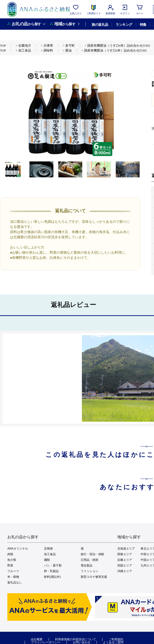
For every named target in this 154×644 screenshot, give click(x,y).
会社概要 (37, 639)
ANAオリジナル (18, 549)
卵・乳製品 (51, 571)
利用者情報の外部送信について (76, 639)
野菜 (10, 565)
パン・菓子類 (53, 565)
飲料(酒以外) (52, 577)
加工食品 (50, 554)
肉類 (10, 554)
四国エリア (125, 565)
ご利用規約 (116, 639)
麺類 (47, 560)
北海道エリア (126, 549)
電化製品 (87, 565)
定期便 (48, 549)
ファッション (89, 571)
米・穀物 (13, 577)
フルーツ (13, 571)
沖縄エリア (125, 571)
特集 (143, 25)
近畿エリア (125, 560)
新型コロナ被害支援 (94, 577)
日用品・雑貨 (89, 560)
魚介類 (12, 560)
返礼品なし (15, 582)
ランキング (124, 25)
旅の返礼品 (100, 25)
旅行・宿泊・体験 (92, 554)
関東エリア (125, 554)
